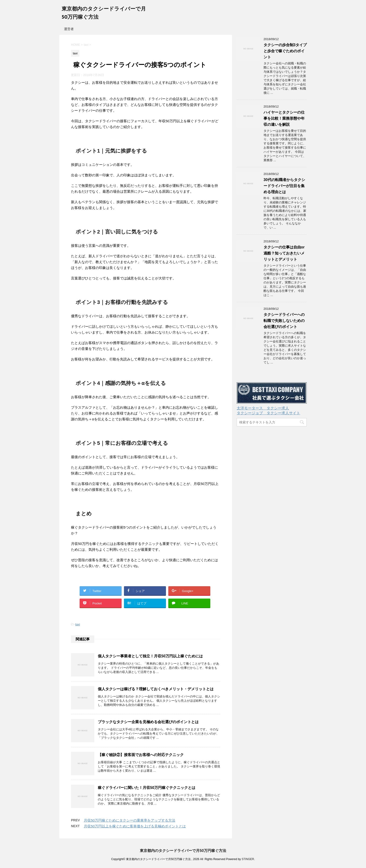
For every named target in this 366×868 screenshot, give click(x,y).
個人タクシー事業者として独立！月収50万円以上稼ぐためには (150, 656)
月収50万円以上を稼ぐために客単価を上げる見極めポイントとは (135, 826)
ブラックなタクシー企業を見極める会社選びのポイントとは (148, 722)
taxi (77, 624)
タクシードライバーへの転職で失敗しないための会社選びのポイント (284, 321)
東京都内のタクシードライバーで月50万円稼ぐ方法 (183, 851)
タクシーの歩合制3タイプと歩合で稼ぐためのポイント (285, 51)
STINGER (248, 859)
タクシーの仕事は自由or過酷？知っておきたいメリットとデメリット (284, 253)
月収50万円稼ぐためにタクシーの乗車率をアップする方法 (130, 820)
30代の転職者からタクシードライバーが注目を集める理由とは (284, 186)
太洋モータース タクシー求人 (263, 408)
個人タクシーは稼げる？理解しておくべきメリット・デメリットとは (156, 689)
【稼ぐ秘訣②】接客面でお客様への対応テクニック (141, 755)
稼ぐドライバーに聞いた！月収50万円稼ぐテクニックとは (147, 788)
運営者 (69, 29)
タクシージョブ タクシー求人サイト (268, 413)
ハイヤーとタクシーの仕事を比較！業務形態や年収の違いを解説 (284, 118)
